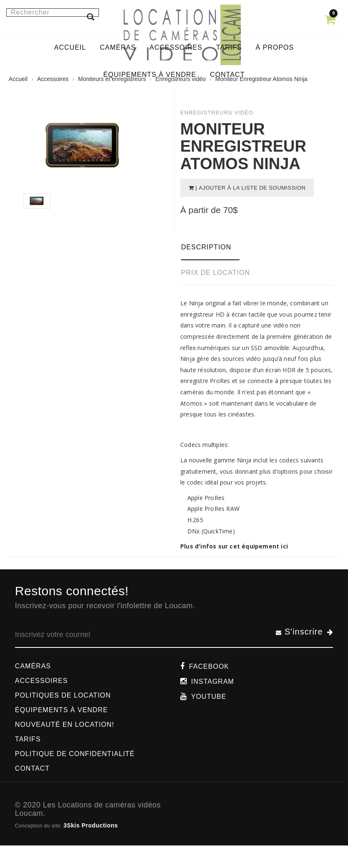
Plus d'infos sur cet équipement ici (234, 546)
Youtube (209, 697)
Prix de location (216, 273)
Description (206, 247)
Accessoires (42, 681)
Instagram (213, 681)
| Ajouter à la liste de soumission (250, 188)
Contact (32, 768)
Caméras (33, 666)
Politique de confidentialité (75, 754)
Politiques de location (63, 695)
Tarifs (28, 739)
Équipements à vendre (62, 710)
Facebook (209, 666)
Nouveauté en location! (65, 725)
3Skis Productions (91, 825)
